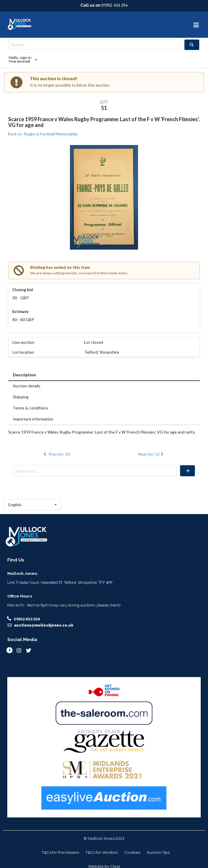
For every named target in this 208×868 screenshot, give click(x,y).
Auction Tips (158, 852)
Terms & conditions (31, 408)
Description (24, 375)
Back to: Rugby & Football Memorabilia (43, 134)
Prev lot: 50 (56, 454)
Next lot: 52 (151, 454)
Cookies (132, 852)
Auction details (27, 386)
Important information (33, 419)
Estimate (20, 312)
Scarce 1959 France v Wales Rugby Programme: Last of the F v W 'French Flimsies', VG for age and (104, 122)
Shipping (21, 397)
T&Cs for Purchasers (60, 852)
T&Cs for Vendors (102, 852)
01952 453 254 (115, 5)
